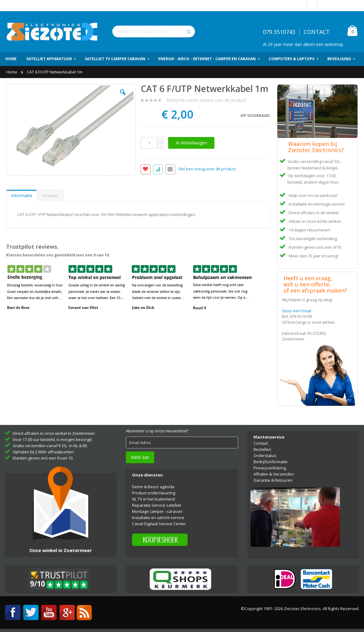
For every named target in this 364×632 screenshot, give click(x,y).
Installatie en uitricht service (158, 518)
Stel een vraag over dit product (207, 169)
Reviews (50, 195)
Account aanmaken (340, 5)
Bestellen (262, 449)
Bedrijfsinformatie (271, 462)
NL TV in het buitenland (153, 499)
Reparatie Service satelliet (157, 505)
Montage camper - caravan (157, 511)
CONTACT (317, 32)
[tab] (22, 195)
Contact (261, 443)
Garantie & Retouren (273, 480)
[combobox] (154, 31)
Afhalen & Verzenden (274, 474)
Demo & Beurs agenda (153, 487)
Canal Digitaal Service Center (159, 524)
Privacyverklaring (270, 468)
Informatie (22, 195)
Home (12, 72)
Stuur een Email (297, 311)
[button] (123, 97)
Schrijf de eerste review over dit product (206, 100)
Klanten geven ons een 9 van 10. (43, 458)
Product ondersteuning (154, 493)
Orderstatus (265, 455)
